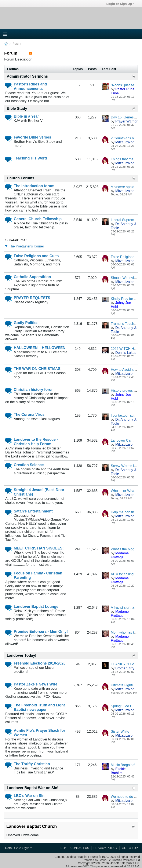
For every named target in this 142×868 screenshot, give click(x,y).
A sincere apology (124, 187)
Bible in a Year (26, 116)
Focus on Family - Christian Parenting (38, 575)
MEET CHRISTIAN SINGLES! (39, 548)
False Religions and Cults (36, 256)
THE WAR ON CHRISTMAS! (38, 369)
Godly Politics (26, 323)
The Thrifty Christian (32, 764)
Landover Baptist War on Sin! (33, 788)
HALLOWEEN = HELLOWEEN (40, 348)
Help (62, 848)
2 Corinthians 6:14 (125, 138)
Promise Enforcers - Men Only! (41, 632)
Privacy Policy (105, 848)
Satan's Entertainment (33, 511)
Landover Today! (21, 655)
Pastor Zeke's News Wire (36, 684)
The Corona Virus (29, 415)
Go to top (130, 848)
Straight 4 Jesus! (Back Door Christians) (39, 492)
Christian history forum (34, 390)
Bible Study (17, 108)
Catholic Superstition (32, 277)
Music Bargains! (123, 765)
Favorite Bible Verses (32, 137)
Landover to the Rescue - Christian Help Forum (36, 442)
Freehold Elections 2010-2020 (40, 663)
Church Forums (21, 178)
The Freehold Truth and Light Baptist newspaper (39, 707)
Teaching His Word (30, 158)
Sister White (120, 731)
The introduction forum (34, 186)
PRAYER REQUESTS (32, 298)
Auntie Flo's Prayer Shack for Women (39, 733)
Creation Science (29, 465)
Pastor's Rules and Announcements (30, 86)
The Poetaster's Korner (26, 246)
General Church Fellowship (38, 219)
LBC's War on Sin (29, 796)
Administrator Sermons (27, 76)
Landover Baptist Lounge (36, 607)
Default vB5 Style (18, 848)
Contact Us (80, 848)
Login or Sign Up (120, 4)
